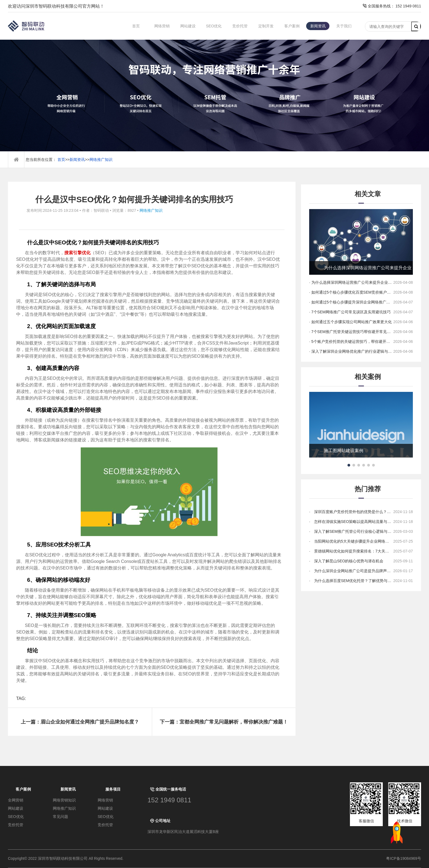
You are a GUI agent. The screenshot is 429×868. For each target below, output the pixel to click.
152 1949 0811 (169, 800)
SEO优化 (214, 26)
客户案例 (292, 26)
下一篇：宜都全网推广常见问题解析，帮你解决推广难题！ (224, 722)
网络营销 (162, 26)
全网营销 (16, 800)
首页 (136, 26)
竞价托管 (240, 26)
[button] (349, 465)
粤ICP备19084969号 (404, 858)
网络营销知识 (64, 800)
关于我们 (344, 26)
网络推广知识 (101, 160)
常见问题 (60, 817)
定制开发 (266, 26)
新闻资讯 (318, 26)
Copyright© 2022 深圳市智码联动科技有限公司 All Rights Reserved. (68, 858)
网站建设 (188, 26)
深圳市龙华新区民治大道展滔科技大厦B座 (183, 832)
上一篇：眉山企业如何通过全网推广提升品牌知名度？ (80, 722)
